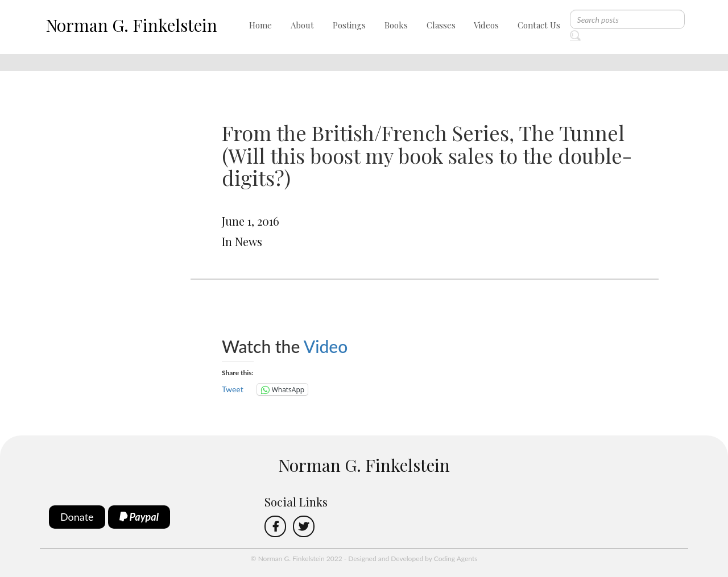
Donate (77, 517)
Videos (486, 25)
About (302, 25)
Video (328, 346)
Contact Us (539, 25)
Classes (441, 25)
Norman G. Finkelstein (131, 25)
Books (396, 25)
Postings (349, 25)
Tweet (233, 389)
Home (260, 25)
